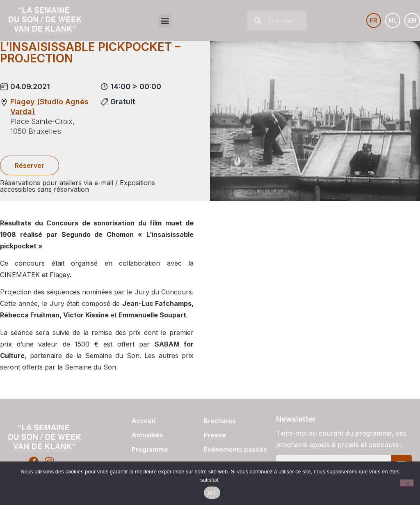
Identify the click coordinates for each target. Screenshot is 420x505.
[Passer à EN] (412, 21)
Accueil (143, 421)
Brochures (220, 421)
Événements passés (235, 449)
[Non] (407, 483)
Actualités (147, 435)
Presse (215, 435)
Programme (150, 449)
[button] (163, 21)
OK (212, 493)
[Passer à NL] (390, 21)
